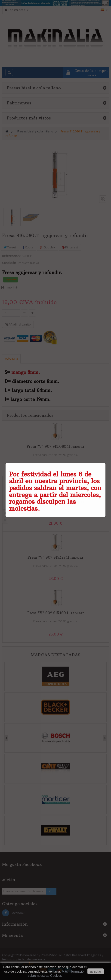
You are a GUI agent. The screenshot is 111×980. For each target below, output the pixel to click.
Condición (9, 263)
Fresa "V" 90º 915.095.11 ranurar (56, 502)
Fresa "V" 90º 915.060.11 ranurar (55, 446)
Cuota (28, 247)
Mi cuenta (12, 935)
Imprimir (12, 287)
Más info (11, 359)
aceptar (96, 971)
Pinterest (70, 247)
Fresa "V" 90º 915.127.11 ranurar (55, 557)
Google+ (48, 247)
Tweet (10, 247)
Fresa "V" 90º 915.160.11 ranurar (56, 613)
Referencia (10, 256)
